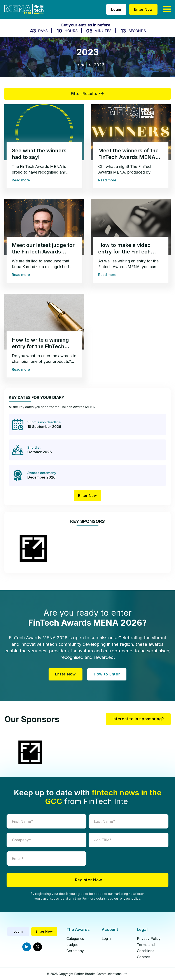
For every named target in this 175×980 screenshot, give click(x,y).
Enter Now (143, 9)
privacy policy (130, 898)
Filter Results (84, 94)
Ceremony (75, 951)
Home (80, 65)
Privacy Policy (149, 939)
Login (116, 9)
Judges (73, 945)
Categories (75, 939)
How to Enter (107, 674)
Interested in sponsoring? (138, 719)
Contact (143, 957)
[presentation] (129, 860)
